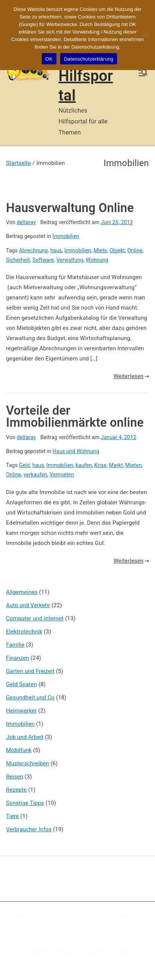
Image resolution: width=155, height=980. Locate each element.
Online (135, 250)
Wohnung (97, 260)
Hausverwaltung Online (70, 208)
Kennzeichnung (125, 938)
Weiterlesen (131, 376)
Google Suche (77, 966)
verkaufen (36, 475)
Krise (100, 465)
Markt (116, 465)
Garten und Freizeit (30, 671)
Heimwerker (21, 711)
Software (43, 260)
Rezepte (16, 790)
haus (56, 250)
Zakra (58, 925)
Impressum (49, 938)
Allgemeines (22, 592)
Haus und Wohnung (76, 451)
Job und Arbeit (25, 737)
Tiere (12, 816)
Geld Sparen (21, 684)
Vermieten (62, 475)
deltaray (26, 222)
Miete (100, 250)
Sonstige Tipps (25, 803)
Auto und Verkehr (28, 605)
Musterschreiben (27, 763)
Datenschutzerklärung (52, 952)
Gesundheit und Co (30, 698)
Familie (15, 645)
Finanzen (17, 658)
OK (49, 59)
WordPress (89, 925)
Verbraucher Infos (29, 829)
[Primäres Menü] (143, 73)
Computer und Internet (35, 618)
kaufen (84, 465)
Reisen (15, 777)
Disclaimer (85, 938)
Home (18, 938)
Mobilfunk (19, 750)
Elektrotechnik (24, 632)
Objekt (117, 250)
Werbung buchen (109, 952)
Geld (25, 465)
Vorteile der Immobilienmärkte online (75, 417)
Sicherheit (18, 260)
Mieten (134, 465)
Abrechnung (34, 250)
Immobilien (66, 236)
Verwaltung (70, 260)
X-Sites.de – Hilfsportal (84, 915)
